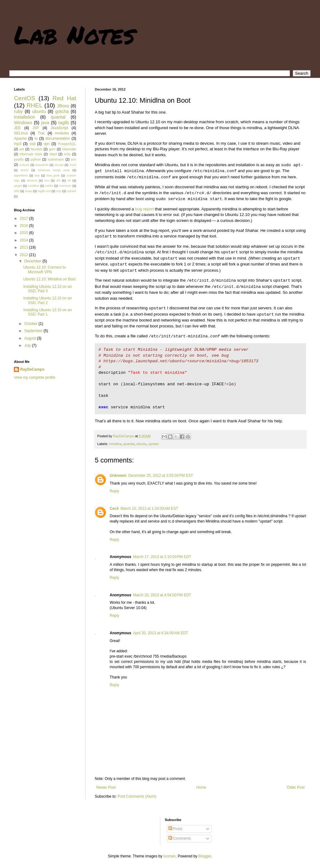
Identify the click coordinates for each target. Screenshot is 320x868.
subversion (56, 159)
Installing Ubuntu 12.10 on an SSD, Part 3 (48, 289)
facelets (37, 149)
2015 (25, 233)
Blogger (205, 856)
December (33, 261)
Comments (180, 838)
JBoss (63, 106)
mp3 (18, 144)
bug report (144, 209)
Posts (175, 829)
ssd (32, 144)
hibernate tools (31, 154)
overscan (65, 186)
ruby (18, 111)
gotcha (62, 111)
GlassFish (42, 165)
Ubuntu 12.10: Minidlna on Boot (49, 279)
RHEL (34, 105)
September (34, 331)
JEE (17, 128)
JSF (36, 128)
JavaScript (59, 128)
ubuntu (141, 444)
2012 (25, 255)
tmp (59, 191)
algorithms (21, 175)
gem (52, 149)
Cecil (114, 509)
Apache (20, 138)
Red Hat (64, 98)
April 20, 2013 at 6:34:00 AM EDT (160, 633)
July (28, 345)
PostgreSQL (67, 144)
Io (36, 138)
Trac (41, 133)
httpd (53, 154)
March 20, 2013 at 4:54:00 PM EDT (162, 595)
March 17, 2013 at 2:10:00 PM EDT (162, 557)
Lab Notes (74, 34)
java (45, 123)
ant (22, 149)
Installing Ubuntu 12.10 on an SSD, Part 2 (48, 300)
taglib (63, 123)
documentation (58, 138)
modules (62, 133)
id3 (58, 180)
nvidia (49, 186)
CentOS (25, 98)
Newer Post (106, 787)
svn (73, 159)
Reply (114, 491)
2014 (25, 240)
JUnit (73, 165)
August (31, 338)
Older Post (296, 787)
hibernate (69, 149)
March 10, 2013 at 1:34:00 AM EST (149, 509)
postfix (19, 159)
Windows (23, 123)
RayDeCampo (32, 369)
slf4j (17, 191)
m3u (67, 154)
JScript (59, 165)
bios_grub (53, 175)
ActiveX (24, 165)
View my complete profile (35, 378)
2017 (25, 218)
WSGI (25, 170)
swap (29, 191)
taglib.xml (44, 191)
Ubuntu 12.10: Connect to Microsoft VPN (45, 270)
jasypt (18, 186)
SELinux (21, 133)
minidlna (115, 444)
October (31, 324)
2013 (25, 247)
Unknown (118, 476)
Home (201, 787)
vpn (46, 144)
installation (25, 117)
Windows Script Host (54, 170)
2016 (25, 226)
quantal (129, 444)
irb (69, 180)
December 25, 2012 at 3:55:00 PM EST (161, 476)
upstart (154, 444)
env (47, 180)
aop (37, 175)
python (36, 159)
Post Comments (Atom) (137, 796)
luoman (169, 856)
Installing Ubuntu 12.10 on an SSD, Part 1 (48, 312)
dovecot (32, 180)
